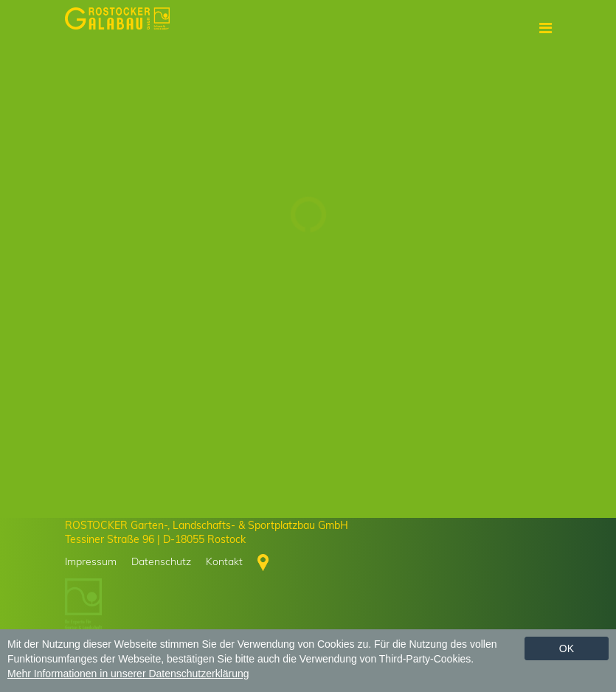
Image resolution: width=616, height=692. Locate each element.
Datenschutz (161, 561)
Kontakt (224, 561)
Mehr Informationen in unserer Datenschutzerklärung (128, 674)
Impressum (91, 561)
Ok (567, 648)
